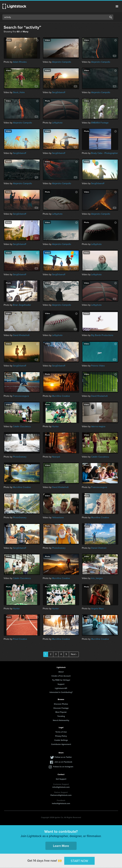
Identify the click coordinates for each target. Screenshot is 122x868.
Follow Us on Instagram (63, 767)
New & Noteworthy (61, 720)
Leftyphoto (57, 123)
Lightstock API (61, 688)
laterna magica (98, 426)
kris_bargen (97, 578)
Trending (61, 716)
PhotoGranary (20, 457)
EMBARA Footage (100, 123)
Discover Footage (61, 708)
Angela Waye (97, 609)
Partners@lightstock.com (61, 795)
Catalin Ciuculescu (22, 426)
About (61, 672)
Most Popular (61, 712)
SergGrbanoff (59, 92)
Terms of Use (61, 732)
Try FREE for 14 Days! (61, 680)
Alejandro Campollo (62, 62)
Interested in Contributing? (61, 692)
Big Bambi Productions (102, 335)
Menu (117, 6)
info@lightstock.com (61, 787)
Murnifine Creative (61, 396)
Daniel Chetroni (99, 548)
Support (61, 684)
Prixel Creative (20, 639)
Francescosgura (21, 396)
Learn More (61, 846)
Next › (74, 654)
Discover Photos (61, 704)
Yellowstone (58, 518)
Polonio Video (98, 366)
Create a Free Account (61, 676)
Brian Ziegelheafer (22, 305)
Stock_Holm (19, 92)
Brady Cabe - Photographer (105, 153)
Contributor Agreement (61, 744)
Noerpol (56, 457)
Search (111, 17)
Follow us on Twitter (63, 757)
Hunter (55, 426)
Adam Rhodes (20, 62)
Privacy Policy (61, 736)
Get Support (61, 779)
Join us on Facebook (63, 762)
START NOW (79, 861)
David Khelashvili (21, 335)
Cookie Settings (61, 740)
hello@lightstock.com (61, 803)
